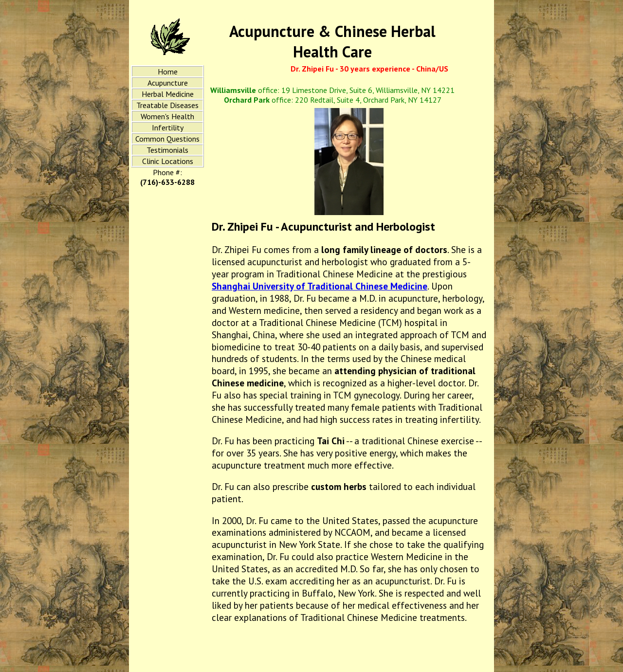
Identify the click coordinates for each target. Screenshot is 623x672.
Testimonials (167, 150)
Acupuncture (168, 83)
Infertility (168, 127)
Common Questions (167, 139)
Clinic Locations (168, 161)
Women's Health (167, 116)
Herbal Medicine (168, 94)
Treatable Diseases (167, 105)
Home (168, 72)
